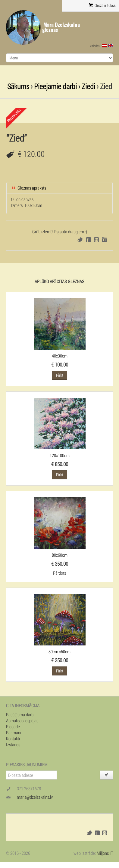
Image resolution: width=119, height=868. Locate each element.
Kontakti (13, 738)
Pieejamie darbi (55, 86)
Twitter (80, 239)
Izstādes (13, 744)
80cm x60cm (59, 651)
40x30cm (60, 356)
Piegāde (13, 726)
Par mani (14, 732)
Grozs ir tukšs (102, 5)
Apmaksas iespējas (22, 720)
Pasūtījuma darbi (20, 714)
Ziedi (88, 86)
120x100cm (60, 455)
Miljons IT (105, 853)
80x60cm (60, 555)
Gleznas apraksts (29, 188)
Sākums (18, 86)
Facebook (89, 240)
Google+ (104, 240)
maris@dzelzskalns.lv (35, 797)
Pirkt (60, 375)
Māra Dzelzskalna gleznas (61, 27)
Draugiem (96, 240)
